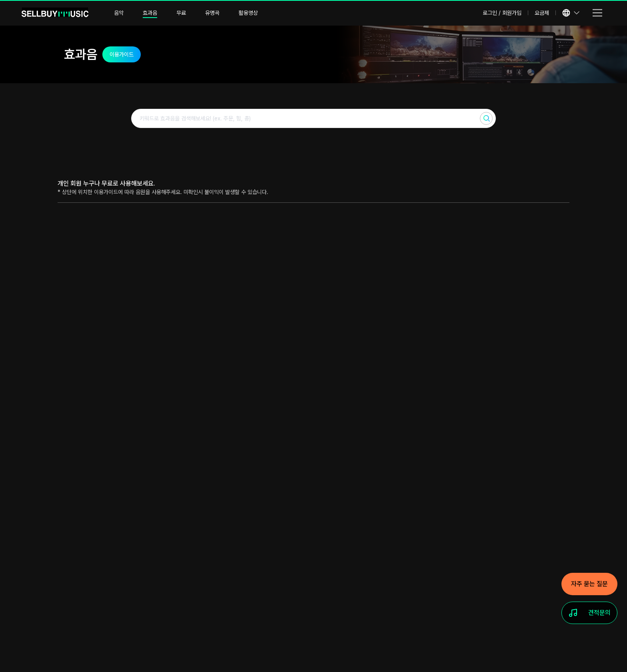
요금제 (542, 13)
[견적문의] (589, 613)
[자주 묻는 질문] (589, 584)
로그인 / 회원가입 (502, 13)
